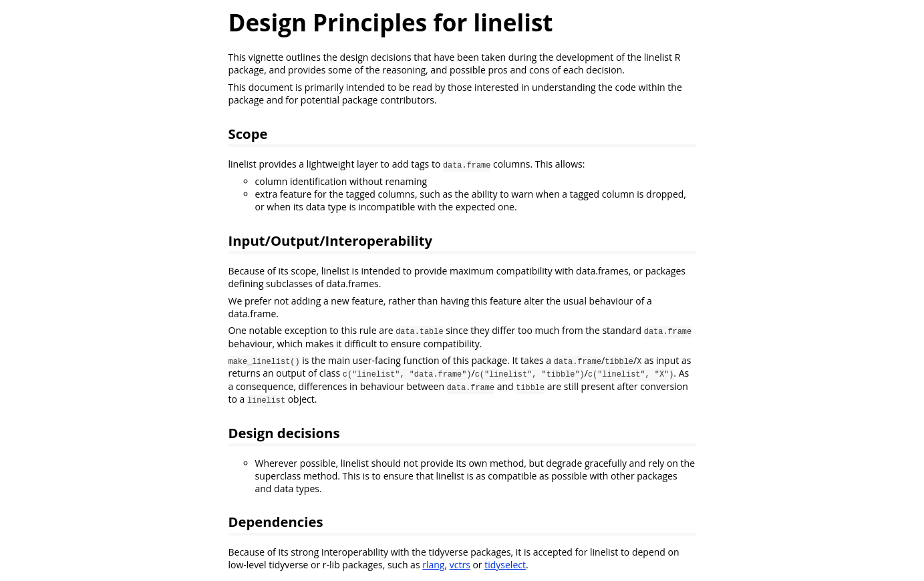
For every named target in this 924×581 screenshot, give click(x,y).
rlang (433, 565)
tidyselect (505, 565)
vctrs (460, 565)
